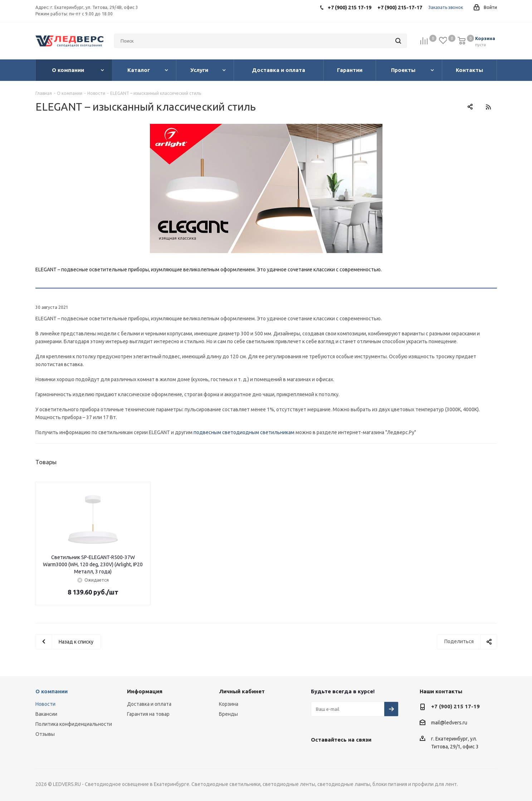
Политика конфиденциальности (74, 724)
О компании (52, 691)
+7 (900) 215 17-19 (455, 706)
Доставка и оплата (149, 704)
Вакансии (46, 714)
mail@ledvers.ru (449, 723)
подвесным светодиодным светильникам (244, 432)
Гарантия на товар (148, 714)
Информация (145, 691)
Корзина (229, 704)
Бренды (228, 714)
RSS (489, 107)
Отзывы (45, 734)
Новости (45, 704)
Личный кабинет (242, 691)
